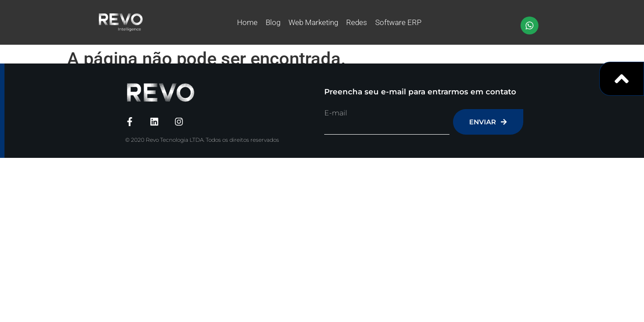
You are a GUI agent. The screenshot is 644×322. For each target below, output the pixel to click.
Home (247, 22)
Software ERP (398, 22)
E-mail (336, 113)
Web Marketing (313, 22)
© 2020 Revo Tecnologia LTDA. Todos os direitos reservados (202, 140)
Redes (357, 22)
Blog (273, 22)
